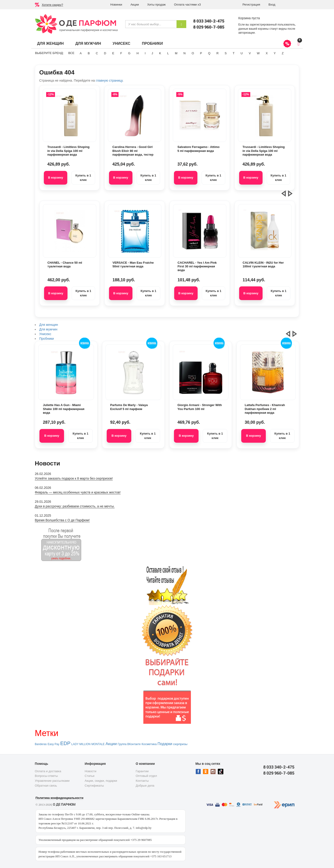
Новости (90, 771)
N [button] (185, 53)
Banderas (41, 744)
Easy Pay (53, 744)
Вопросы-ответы (46, 776)
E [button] (113, 53)
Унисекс (121, 43)
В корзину (56, 178)
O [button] (193, 53)
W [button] (258, 53)
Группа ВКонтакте (129, 744)
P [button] (201, 53)
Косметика (149, 744)
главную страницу (109, 80)
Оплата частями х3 (187, 5)
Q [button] (209, 53)
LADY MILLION (81, 744)
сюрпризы (180, 744)
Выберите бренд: (49, 53)
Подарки (165, 744)
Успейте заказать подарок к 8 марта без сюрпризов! (74, 478)
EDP (65, 743)
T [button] (234, 53)
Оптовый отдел (146, 776)
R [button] (217, 53)
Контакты (142, 781)
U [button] (242, 53)
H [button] (137, 53)
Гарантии (142, 771)
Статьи (90, 776)
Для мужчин (88, 43)
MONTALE (98, 744)
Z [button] (283, 53)
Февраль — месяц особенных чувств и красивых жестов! (78, 492)
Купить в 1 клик (83, 178)
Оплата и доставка (48, 771)
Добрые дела (145, 786)
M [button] (176, 53)
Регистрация (251, 5)
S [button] (226, 53)
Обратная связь (46, 786)
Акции (135, 5)
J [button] (153, 53)
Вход (272, 5)
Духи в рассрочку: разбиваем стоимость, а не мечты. (75, 506)
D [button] (105, 53)
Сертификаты (94, 786)
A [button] (81, 53)
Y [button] (275, 53)
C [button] (97, 53)
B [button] (89, 53)
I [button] (145, 53)
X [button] (267, 53)
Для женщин (50, 43)
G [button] (129, 53)
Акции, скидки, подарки (101, 781)
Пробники (152, 43)
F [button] (121, 53)
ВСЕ (71, 53)
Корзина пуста (249, 18)
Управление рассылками (52, 781)
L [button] (168, 53)
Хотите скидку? (52, 5)
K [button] (160, 53)
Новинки (116, 5)
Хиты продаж (157, 5)
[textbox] (151, 24)
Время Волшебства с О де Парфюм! (62, 520)
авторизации (247, 33)
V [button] (250, 53)
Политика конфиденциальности (59, 798)
